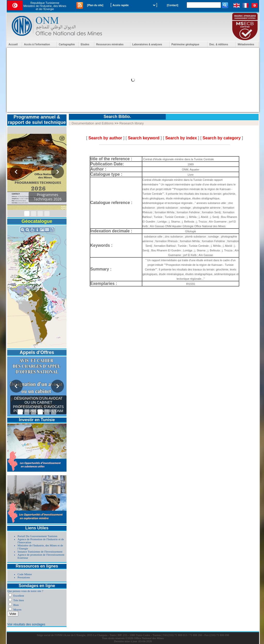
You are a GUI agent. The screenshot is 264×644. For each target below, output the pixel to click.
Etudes (85, 44)
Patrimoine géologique (185, 44)
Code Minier (25, 574)
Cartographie (67, 44)
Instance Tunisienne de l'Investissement (40, 552)
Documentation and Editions (93, 123)
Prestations (24, 577)
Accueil (13, 44)
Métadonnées (246, 44)
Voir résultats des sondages (26, 624)
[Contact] (172, 5)
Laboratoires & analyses (147, 44)
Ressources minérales (110, 44)
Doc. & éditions (219, 44)
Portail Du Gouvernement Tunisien (37, 536)
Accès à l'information (37, 44)
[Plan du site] (95, 5)
